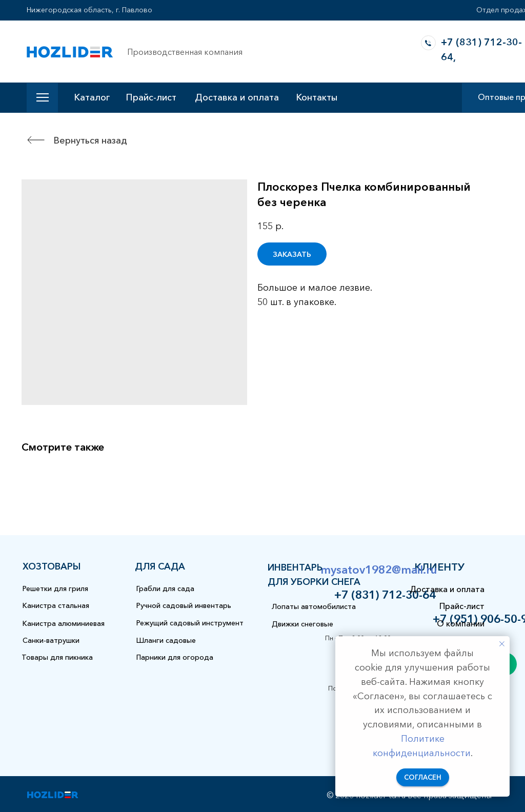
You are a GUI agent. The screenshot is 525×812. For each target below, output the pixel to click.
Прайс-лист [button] (151, 97)
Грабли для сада (165, 588)
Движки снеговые (302, 624)
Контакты (317, 97)
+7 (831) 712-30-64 (385, 595)
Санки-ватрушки (51, 640)
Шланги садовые (166, 640)
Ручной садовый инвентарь (184, 605)
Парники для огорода (175, 657)
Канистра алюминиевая (64, 623)
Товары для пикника (57, 657)
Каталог (92, 97)
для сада (160, 566)
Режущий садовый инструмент (190, 623)
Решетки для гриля (55, 588)
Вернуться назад (90, 140)
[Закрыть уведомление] (502, 644)
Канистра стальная (56, 605)
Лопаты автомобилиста (314, 606)
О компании (461, 623)
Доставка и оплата (237, 97)
